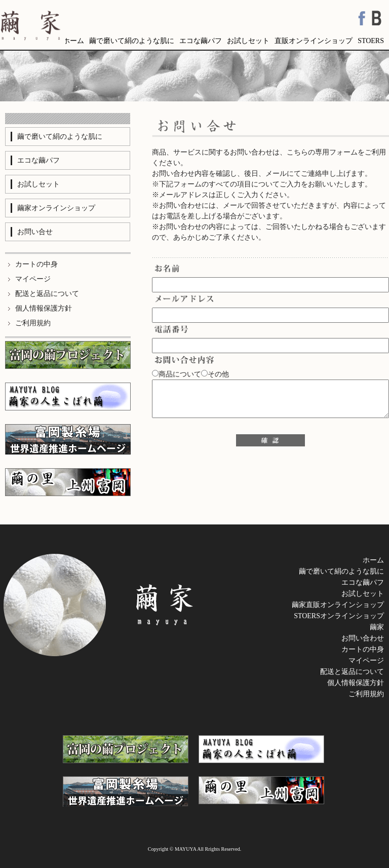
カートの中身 (363, 649)
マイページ (366, 661)
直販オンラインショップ (314, 41)
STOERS (371, 41)
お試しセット (248, 41)
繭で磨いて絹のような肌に (132, 41)
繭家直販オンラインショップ (338, 605)
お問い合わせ (363, 638)
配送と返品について (352, 672)
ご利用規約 (366, 694)
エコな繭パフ (201, 41)
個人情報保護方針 (356, 683)
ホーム (73, 41)
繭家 (377, 627)
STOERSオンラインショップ (339, 616)
